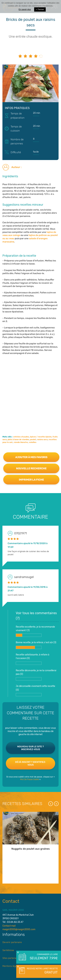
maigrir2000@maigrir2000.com (19, 929)
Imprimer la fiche (31, 480)
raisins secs (42, 439)
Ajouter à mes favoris (31, 457)
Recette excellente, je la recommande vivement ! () (35, 631)
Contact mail (9, 926)
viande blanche (21, 442)
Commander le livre (44, 957)
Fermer (40, 9)
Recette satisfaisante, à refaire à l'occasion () (33, 659)
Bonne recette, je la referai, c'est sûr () (36, 645)
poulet (33, 439)
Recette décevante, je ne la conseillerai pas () (36, 675)
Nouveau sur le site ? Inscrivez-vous (30, 748)
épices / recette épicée (41, 437)
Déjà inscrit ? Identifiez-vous (31, 763)
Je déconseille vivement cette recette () (35, 691)
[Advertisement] (30, 392)
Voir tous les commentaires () (36, 616)
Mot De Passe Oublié (30, 779)
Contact (11, 901)
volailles (33, 442)
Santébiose (8, 950)
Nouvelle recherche (31, 468)
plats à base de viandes (18, 439)
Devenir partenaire (12, 942)
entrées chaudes (21, 437)
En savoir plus (25, 9)
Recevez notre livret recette (42, 971)
